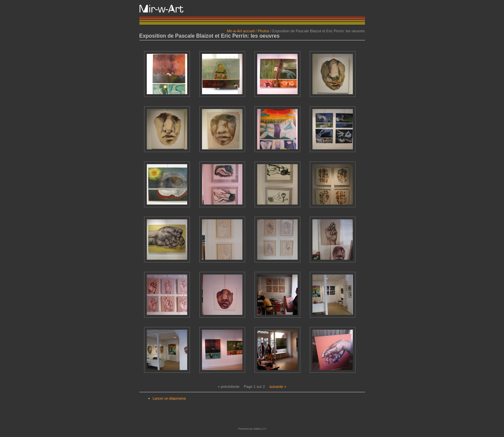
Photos (263, 31)
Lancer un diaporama (169, 398)
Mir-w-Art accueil (241, 31)
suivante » (278, 387)
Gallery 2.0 (259, 429)
